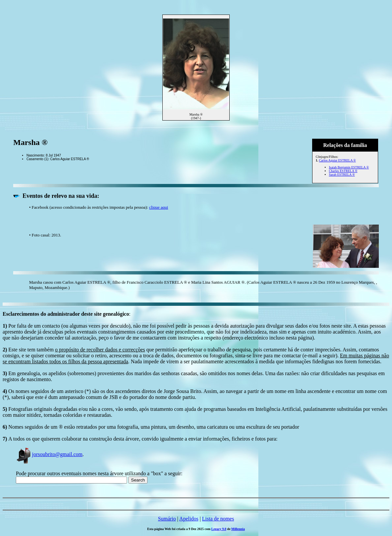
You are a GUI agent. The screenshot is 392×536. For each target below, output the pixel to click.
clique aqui (159, 207)
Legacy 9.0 (219, 529)
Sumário (167, 519)
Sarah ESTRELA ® (342, 175)
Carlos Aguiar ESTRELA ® (338, 160)
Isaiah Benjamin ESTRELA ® (349, 167)
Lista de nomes (218, 519)
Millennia (238, 529)
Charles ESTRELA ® (343, 171)
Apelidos (189, 519)
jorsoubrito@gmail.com (49, 454)
